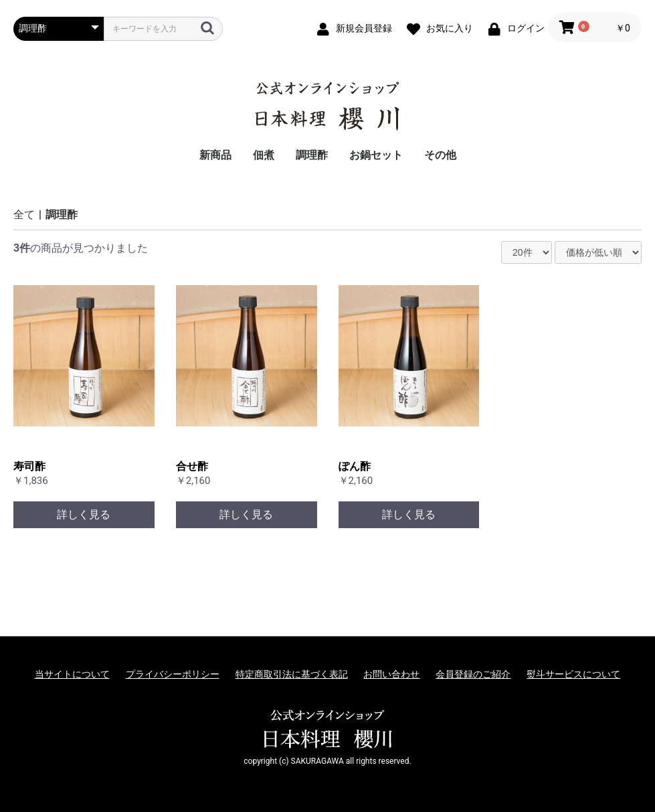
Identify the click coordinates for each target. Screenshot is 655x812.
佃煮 (264, 155)
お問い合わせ (391, 674)
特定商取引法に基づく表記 (292, 674)
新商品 (215, 155)
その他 (440, 155)
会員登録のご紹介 (473, 674)
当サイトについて (72, 674)
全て (24, 215)
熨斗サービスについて (573, 674)
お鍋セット (376, 155)
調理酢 (312, 155)
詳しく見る (84, 514)
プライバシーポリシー (173, 674)
